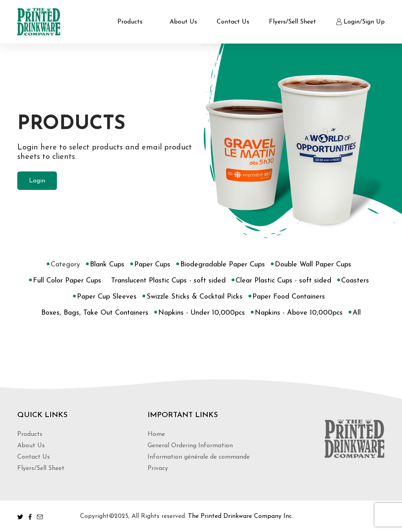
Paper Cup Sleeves (107, 297)
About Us (183, 22)
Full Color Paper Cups (67, 281)
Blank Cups (107, 265)
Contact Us (233, 22)
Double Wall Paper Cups (313, 265)
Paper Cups (152, 265)
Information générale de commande (199, 457)
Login (352, 22)
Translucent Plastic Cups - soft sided (168, 281)
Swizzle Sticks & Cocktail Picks (195, 297)
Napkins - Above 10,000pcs (299, 313)
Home (156, 434)
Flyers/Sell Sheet (292, 22)
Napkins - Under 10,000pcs (202, 313)
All (357, 313)
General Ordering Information (190, 446)
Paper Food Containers (289, 297)
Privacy (158, 468)
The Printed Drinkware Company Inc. (240, 516)
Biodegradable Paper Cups (223, 265)
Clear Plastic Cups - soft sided (283, 281)
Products (130, 22)
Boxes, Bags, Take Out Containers (95, 313)
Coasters (355, 281)
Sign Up (373, 22)
